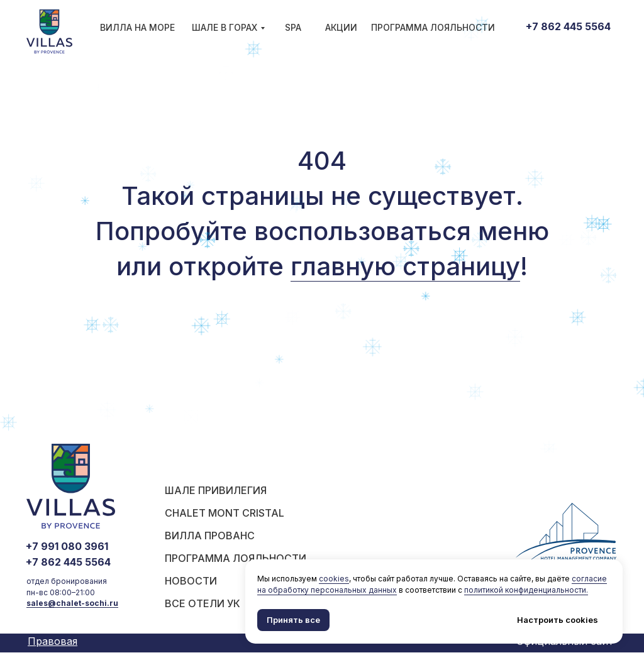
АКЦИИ (341, 27)
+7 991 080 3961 (67, 546)
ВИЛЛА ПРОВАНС (210, 536)
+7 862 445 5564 (568, 26)
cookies (334, 579)
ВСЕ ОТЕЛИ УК (203, 603)
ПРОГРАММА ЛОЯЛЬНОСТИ (433, 27)
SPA (293, 27)
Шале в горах (225, 27)
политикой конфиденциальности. (526, 590)
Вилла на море (137, 27)
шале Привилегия (216, 490)
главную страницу (405, 266)
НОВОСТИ (191, 581)
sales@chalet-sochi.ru (72, 603)
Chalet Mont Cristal (225, 513)
